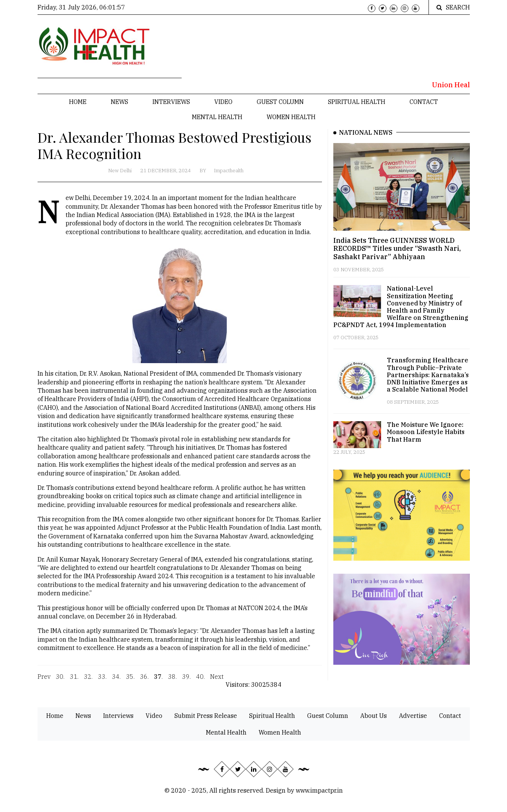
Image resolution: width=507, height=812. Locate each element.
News (119, 102)
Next (217, 680)
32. (88, 680)
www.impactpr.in (319, 790)
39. (186, 680)
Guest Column (280, 102)
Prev (44, 680)
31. (74, 680)
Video (223, 102)
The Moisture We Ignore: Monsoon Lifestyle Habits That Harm (426, 432)
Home (78, 102)
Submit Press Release (206, 716)
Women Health (291, 117)
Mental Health (217, 117)
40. (200, 680)
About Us (374, 716)
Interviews (171, 102)
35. (130, 680)
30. (60, 680)
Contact (424, 102)
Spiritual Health (357, 102)
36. (144, 680)
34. (116, 680)
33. (102, 680)
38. (172, 680)
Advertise (413, 716)
